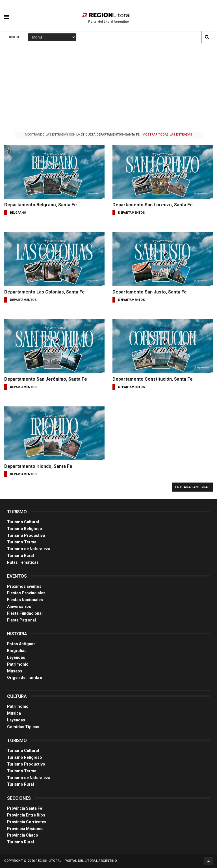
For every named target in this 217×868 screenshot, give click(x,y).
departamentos (132, 213)
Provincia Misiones (25, 829)
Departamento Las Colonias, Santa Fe (45, 292)
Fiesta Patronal (21, 620)
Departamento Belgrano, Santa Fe (41, 205)
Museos (15, 671)
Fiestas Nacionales (25, 600)
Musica (14, 713)
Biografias (17, 651)
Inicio (15, 37)
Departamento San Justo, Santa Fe (150, 292)
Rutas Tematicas (23, 562)
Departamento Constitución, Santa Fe (153, 379)
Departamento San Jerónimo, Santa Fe (46, 379)
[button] (7, 13)
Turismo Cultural (23, 522)
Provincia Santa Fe (25, 808)
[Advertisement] (108, 85)
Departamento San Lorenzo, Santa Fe (153, 205)
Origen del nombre (25, 678)
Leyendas (16, 657)
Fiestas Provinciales (26, 593)
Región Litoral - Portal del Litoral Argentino (76, 861)
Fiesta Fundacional (25, 613)
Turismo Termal (22, 542)
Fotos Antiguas (21, 644)
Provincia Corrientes (27, 822)
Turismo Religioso (25, 529)
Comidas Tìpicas (23, 727)
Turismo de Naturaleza (29, 549)
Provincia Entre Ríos (26, 815)
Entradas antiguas (192, 487)
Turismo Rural (20, 556)
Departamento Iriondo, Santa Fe (38, 466)
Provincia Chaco (23, 835)
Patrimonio (18, 664)
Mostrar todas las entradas (167, 135)
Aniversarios (19, 606)
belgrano (18, 213)
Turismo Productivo (26, 535)
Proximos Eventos (24, 586)
